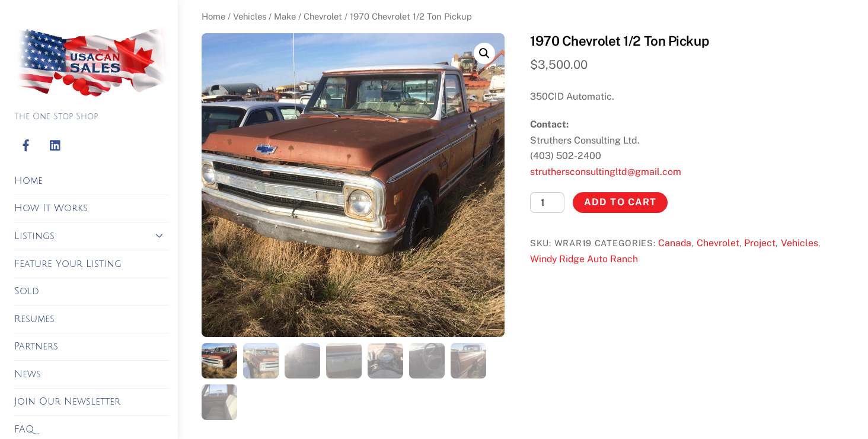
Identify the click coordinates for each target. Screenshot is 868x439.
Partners (36, 346)
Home (28, 181)
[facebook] (26, 146)
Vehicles (250, 16)
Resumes (34, 319)
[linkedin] (56, 146)
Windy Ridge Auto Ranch (584, 259)
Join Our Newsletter (67, 402)
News (28, 374)
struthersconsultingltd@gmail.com (606, 172)
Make (285, 16)
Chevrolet (323, 16)
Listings (92, 236)
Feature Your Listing (68, 264)
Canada (675, 243)
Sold (27, 291)
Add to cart (620, 202)
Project (760, 243)
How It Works (51, 208)
